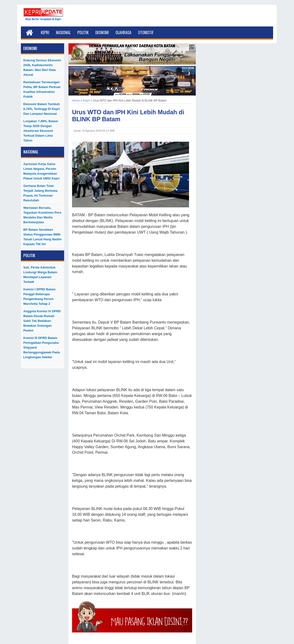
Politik (83, 32)
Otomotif (146, 32)
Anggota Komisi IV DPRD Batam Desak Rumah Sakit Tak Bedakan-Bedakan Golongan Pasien (42, 321)
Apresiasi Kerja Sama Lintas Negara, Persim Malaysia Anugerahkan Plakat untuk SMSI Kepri (41, 171)
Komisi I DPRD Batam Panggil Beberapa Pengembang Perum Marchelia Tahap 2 (39, 296)
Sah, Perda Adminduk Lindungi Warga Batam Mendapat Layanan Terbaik (40, 275)
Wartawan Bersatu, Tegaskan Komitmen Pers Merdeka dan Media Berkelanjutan (42, 215)
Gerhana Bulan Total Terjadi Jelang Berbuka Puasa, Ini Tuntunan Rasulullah (40, 193)
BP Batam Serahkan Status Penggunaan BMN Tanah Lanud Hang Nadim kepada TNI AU (42, 237)
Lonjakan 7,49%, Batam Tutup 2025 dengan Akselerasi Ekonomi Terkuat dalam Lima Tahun (41, 131)
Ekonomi (102, 32)
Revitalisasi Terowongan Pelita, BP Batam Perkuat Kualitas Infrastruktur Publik (42, 89)
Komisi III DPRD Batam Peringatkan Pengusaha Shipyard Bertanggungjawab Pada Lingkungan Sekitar (42, 348)
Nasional (63, 32)
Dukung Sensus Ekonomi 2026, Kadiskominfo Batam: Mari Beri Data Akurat (42, 67)
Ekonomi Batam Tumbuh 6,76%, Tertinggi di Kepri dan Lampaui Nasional (42, 109)
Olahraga (123, 32)
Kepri (45, 32)
